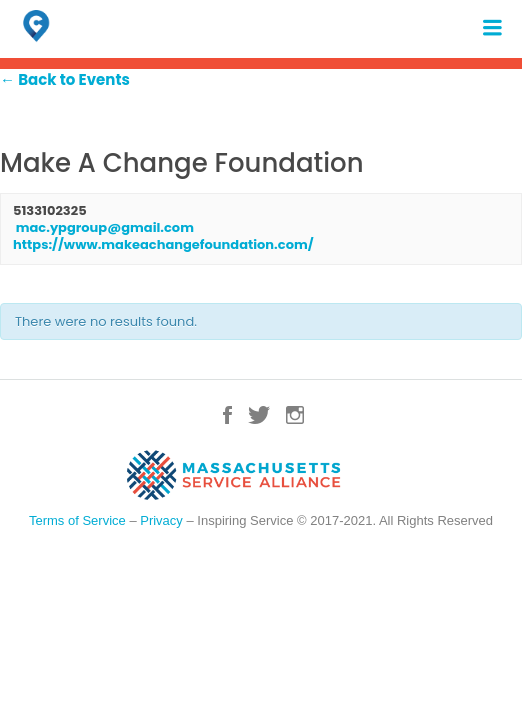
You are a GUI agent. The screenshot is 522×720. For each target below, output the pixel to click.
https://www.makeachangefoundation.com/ (163, 244)
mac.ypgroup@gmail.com (105, 227)
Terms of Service (77, 520)
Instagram (295, 415)
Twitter (259, 415)
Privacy (161, 520)
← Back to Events (65, 79)
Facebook (227, 415)
